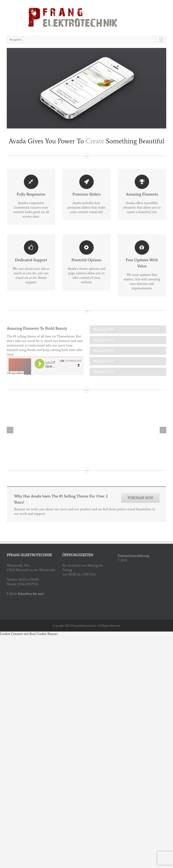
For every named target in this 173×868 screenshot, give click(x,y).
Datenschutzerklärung (133, 556)
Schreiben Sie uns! (31, 594)
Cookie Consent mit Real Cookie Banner (29, 634)
